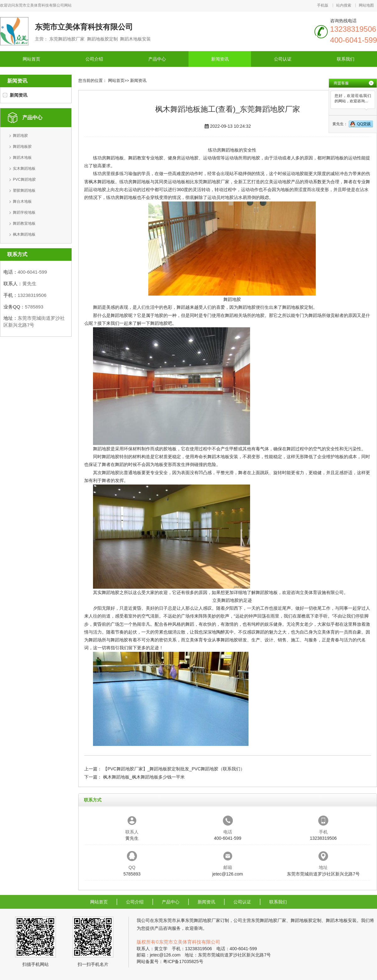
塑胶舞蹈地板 (24, 190)
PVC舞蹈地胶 (24, 179)
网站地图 (366, 5)
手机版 (323, 5)
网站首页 (31, 59)
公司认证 (283, 59)
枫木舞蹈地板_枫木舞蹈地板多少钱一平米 (144, 777)
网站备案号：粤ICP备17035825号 (170, 961)
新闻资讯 (220, 59)
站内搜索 (344, 5)
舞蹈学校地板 (24, 212)
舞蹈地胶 (20, 136)
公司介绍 (94, 59)
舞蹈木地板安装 (223, 457)
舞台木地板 (22, 201)
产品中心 (157, 59)
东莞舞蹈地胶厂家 (212, 182)
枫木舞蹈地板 (24, 234)
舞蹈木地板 (22, 158)
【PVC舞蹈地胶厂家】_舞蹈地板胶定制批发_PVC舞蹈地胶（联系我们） (174, 769)
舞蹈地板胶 (22, 147)
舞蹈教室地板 (24, 223)
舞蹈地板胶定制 (298, 307)
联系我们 (346, 59)
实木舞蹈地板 (24, 169)
